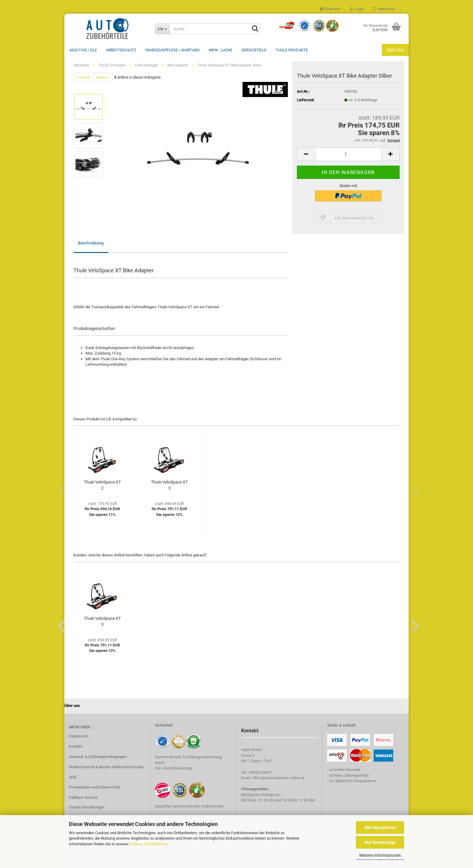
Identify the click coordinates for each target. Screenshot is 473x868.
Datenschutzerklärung (148, 844)
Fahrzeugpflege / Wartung (172, 50)
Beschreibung (91, 243)
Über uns (395, 50)
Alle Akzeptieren (380, 828)
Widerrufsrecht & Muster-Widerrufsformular (106, 767)
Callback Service (83, 797)
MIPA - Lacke (220, 50)
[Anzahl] (348, 154)
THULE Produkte (292, 50)
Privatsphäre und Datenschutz (95, 787)
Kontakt (76, 746)
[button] (330, 9)
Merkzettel (384, 9)
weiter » (103, 77)
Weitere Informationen (380, 855)
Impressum (79, 736)
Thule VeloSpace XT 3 (169, 485)
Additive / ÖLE (83, 50)
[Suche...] (162, 29)
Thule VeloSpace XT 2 (102, 485)
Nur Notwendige (380, 842)
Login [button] (357, 9)
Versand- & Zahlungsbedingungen (98, 757)
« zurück (84, 77)
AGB (73, 777)
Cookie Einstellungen (87, 807)
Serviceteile (254, 50)
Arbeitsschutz (121, 50)
